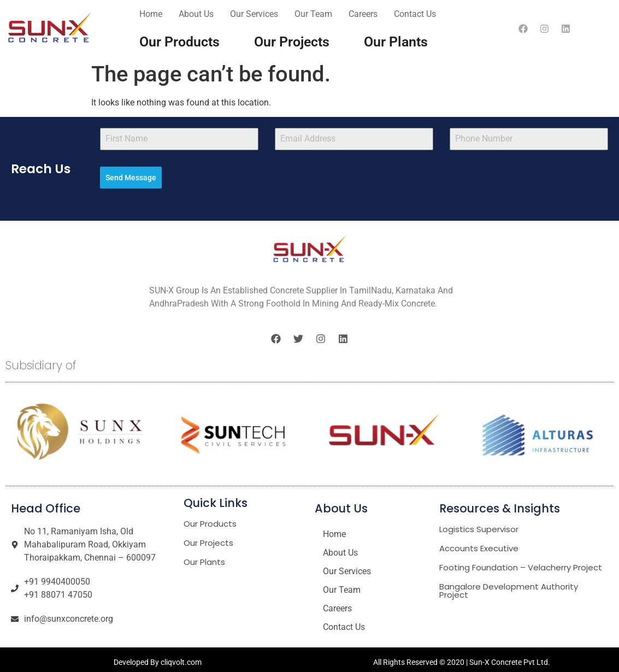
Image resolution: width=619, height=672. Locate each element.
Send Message (131, 178)
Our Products (179, 42)
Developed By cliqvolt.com (158, 657)
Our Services (254, 14)
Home (151, 14)
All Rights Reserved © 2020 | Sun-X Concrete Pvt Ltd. (462, 657)
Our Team (313, 14)
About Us (196, 14)
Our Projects (292, 42)
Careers (363, 14)
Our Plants (396, 42)
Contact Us (415, 14)
